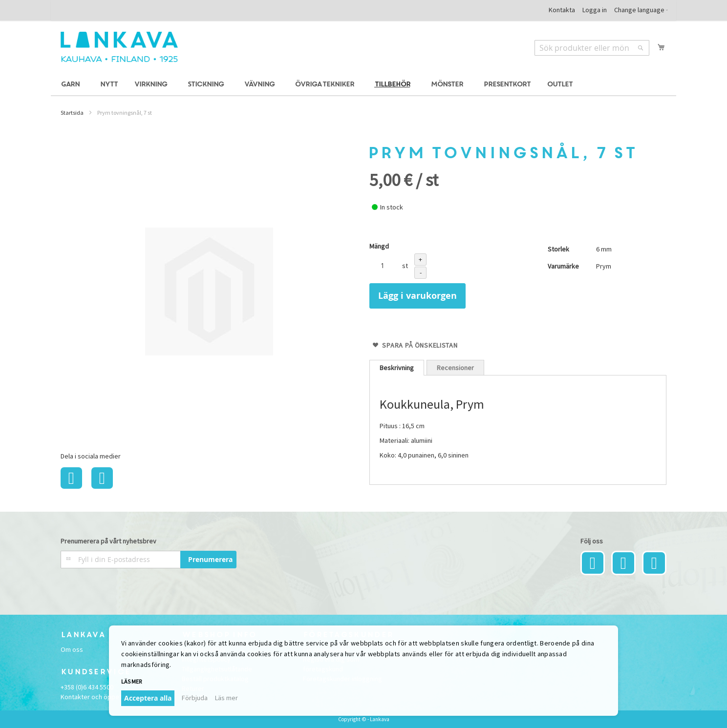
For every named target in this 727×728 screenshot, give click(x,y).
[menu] (363, 85)
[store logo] (119, 47)
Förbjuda (195, 698)
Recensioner (455, 368)
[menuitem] (72, 85)
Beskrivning (397, 368)
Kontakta (562, 10)
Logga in (595, 10)
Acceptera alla (148, 698)
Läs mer (131, 681)
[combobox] (592, 48)
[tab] (397, 368)
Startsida (72, 113)
